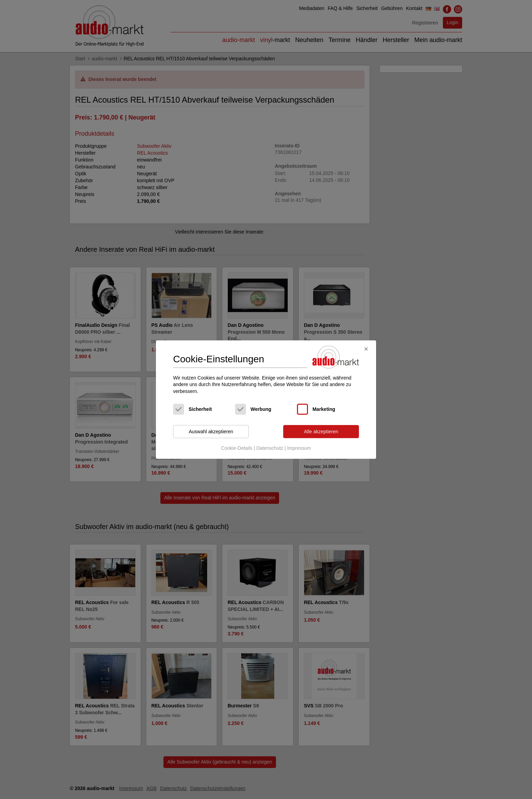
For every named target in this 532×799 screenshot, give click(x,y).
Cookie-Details (237, 448)
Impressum (299, 448)
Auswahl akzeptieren (211, 432)
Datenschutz (270, 448)
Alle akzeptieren (321, 432)
